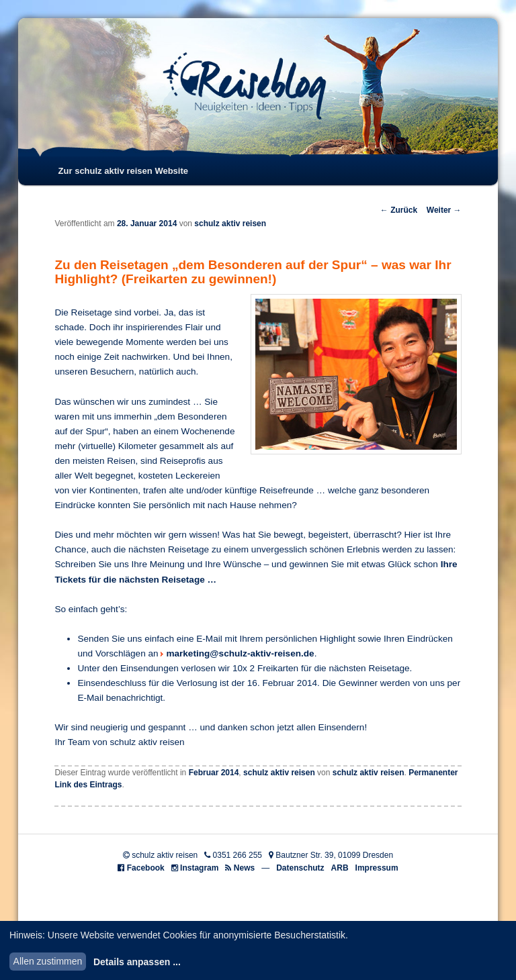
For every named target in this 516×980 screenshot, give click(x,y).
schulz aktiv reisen (230, 224)
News (244, 868)
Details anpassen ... (137, 962)
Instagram (199, 868)
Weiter (444, 210)
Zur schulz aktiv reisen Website (123, 171)
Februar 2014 (214, 773)
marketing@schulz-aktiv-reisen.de (240, 653)
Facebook (146, 868)
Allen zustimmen (48, 961)
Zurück (399, 210)
